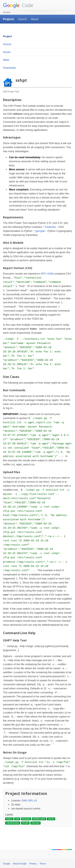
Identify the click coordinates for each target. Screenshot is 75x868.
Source (7, 44)
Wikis (6, 60)
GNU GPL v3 (29, 800)
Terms (43, 864)
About (35, 19)
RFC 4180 (47, 274)
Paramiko (50, 227)
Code (18, 5)
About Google (20, 864)
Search (22, 19)
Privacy (33, 864)
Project (7, 36)
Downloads (9, 68)
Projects (8, 19)
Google (6, 864)
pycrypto (40, 231)
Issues (7, 52)
